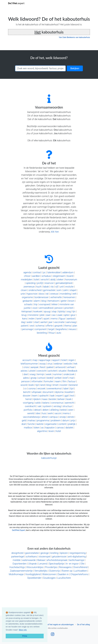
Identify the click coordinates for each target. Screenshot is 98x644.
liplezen (64, 553)
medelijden (27, 280)
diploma (59, 392)
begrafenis (61, 329)
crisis (26, 367)
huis (44, 413)
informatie (37, 381)
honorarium (71, 280)
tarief (39, 319)
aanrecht (69, 403)
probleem (56, 420)
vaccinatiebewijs (31, 417)
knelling (54, 553)
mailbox (28, 428)
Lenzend (43, 564)
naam (58, 381)
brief (65, 378)
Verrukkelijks (41, 571)
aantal (44, 322)
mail (72, 378)
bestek (53, 399)
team (35, 396)
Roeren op (67, 571)
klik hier (55, 232)
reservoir (49, 283)
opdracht (44, 396)
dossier (27, 396)
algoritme (42, 431)
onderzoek (69, 374)
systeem (47, 406)
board (70, 276)
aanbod (71, 319)
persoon (26, 381)
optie (66, 315)
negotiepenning (78, 553)
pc (44, 272)
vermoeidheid (46, 308)
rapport (56, 360)
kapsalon (50, 428)
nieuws (72, 329)
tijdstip (62, 311)
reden (32, 319)
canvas (60, 428)
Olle (82, 564)
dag (23, 322)
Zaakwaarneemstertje (21, 571)
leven (51, 431)
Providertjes (51, 567)
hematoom (54, 301)
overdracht (30, 406)
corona (32, 389)
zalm (66, 290)
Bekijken (75, 68)
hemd (28, 399)
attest (45, 417)
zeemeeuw (29, 287)
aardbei (36, 276)
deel (26, 374)
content (62, 424)
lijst (72, 389)
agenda (27, 272)
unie (23, 294)
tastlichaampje (76, 560)
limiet (55, 385)
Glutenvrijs (54, 571)
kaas (45, 399)
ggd (66, 396)
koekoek (38, 311)
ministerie (33, 315)
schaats (28, 304)
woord (24, 385)
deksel (37, 410)
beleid (63, 410)
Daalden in (63, 574)
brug (24, 315)
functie (31, 424)
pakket (50, 367)
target (51, 329)
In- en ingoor (72, 564)
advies (24, 371)
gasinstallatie (32, 553)
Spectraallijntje (56, 564)
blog (44, 301)
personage (27, 329)
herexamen (69, 297)
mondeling (65, 294)
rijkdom (37, 399)
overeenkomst (54, 389)
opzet (46, 319)
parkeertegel (18, 557)
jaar (50, 322)
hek (76, 364)
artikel (58, 378)
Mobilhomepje (16, 574)
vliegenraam (59, 276)
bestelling (42, 333)
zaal (48, 315)
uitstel (32, 371)
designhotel (17, 553)
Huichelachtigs (17, 567)
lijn (74, 311)
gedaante (27, 301)
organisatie (51, 424)
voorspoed (44, 304)
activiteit (53, 371)
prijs (73, 420)
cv (26, 389)
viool (35, 308)
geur (73, 315)
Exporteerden (20, 564)
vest (32, 326)
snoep (63, 417)
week (49, 374)
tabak (46, 287)
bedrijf (50, 378)
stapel (73, 290)
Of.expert (16, 3)
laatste (40, 424)
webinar (58, 364)
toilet (36, 280)
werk (50, 413)
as (42, 428)
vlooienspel (44, 557)
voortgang (28, 403)
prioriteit (69, 308)
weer (71, 410)
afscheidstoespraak (57, 560)
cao (54, 315)
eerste (71, 417)
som (59, 290)
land (43, 385)
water (30, 322)
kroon (71, 301)
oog (69, 311)
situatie (62, 371)
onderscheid (35, 290)
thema (68, 326)
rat (47, 294)
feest (43, 367)
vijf (57, 287)
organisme (27, 297)
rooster (64, 385)
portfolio (28, 410)
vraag (32, 374)
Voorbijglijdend (33, 574)
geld (24, 420)
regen (71, 360)
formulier (48, 381)
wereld (31, 413)
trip (36, 304)
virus (50, 364)
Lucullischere (64, 578)
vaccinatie (59, 322)
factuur (72, 381)
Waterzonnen (49, 574)
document (48, 392)
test (72, 396)
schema (40, 326)
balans (46, 403)
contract (37, 272)
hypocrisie (32, 294)
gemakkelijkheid (64, 283)
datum (66, 420)
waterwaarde (29, 560)
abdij (53, 280)
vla (52, 287)
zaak (60, 315)
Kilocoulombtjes (35, 567)
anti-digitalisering (77, 557)
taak (52, 396)
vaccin (58, 413)
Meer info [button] (23, 630)
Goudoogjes (49, 578)
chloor (27, 276)
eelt (75, 294)
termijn (41, 374)
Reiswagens (65, 567)
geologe (45, 553)
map (35, 360)
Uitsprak (32, 564)
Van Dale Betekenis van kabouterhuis (74, 37)
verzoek (41, 389)
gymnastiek (49, 290)
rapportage (45, 360)
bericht (27, 392)
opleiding (31, 283)
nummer (57, 374)
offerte (49, 326)
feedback (73, 371)
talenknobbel (54, 272)
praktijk (72, 424)
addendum (68, 272)
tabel (66, 389)
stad (36, 322)
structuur (67, 406)
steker (60, 280)
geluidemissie (59, 557)
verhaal (71, 367)
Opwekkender (34, 578)
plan (75, 326)
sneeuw (54, 294)
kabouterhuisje (49, 458)
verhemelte (56, 297)
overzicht (42, 371)
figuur (62, 319)
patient (24, 326)
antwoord (60, 367)
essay (43, 364)
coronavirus (57, 403)
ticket (64, 360)
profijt (40, 283)
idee (38, 413)
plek (42, 315)
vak (39, 406)
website (68, 364)
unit (62, 287)
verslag (57, 406)
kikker (55, 304)
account (27, 360)
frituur (52, 333)
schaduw (46, 276)
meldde (17, 560)
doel (24, 424)
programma (43, 420)
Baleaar (41, 560)
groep (34, 378)
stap (54, 311)
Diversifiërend (80, 567)
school (42, 378)
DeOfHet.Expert (19, 530)
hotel (58, 431)
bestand (73, 385)
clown (24, 290)
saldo (38, 403)
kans (25, 319)
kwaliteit (69, 392)
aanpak (35, 367)
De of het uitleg (83, 625)
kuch (39, 287)
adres (26, 378)
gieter (64, 301)
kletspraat (27, 311)
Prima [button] (25, 636)
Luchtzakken (80, 571)
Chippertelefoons (79, 574)
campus (54, 417)
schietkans (31, 557)
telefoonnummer (29, 364)
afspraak (37, 392)
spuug (47, 311)
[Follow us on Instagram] (53, 635)
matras (32, 420)
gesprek (59, 326)
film (64, 381)
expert (59, 396)
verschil (45, 280)
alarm (37, 301)
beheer (61, 399)
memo (54, 319)
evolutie (69, 287)
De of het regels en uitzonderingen (59, 625)
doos (42, 294)
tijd (37, 385)
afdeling (55, 410)
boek (31, 385)
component (41, 329)
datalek (69, 428)
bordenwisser (42, 297)
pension (59, 308)
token (37, 428)
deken (46, 410)
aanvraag (71, 322)
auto (59, 333)
